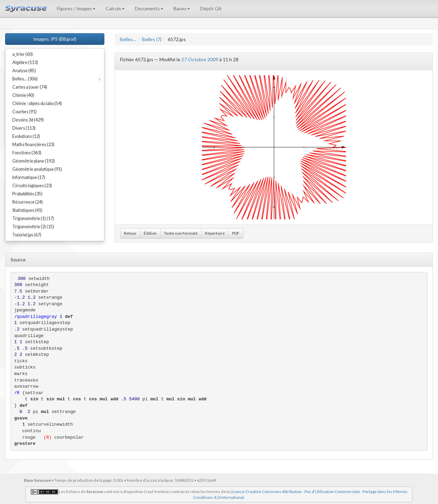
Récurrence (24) (28, 202)
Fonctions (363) (27, 153)
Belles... (128, 39)
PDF (236, 233)
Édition (150, 233)
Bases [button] (182, 8)
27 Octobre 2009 (200, 59)
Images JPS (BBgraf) (55, 39)
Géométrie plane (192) (34, 161)
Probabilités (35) (27, 194)
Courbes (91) (24, 112)
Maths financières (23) (33, 145)
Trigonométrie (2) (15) (33, 227)
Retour (130, 233)
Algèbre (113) (25, 62)
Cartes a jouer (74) (30, 87)
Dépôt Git (211, 8)
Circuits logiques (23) (32, 186)
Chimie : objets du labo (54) (37, 104)
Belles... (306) (25, 79)
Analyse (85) (24, 71)
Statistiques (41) (27, 210)
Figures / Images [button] (76, 8)
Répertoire (215, 233)
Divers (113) (24, 128)
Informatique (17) (29, 177)
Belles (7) (152, 39)
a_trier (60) (23, 54)
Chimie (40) (23, 95)
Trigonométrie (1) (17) (33, 218)
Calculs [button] (115, 8)
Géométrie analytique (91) (37, 169)
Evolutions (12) (26, 136)
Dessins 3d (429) (28, 120)
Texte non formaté (181, 233)
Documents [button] (149, 8)
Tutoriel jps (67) (27, 235)
